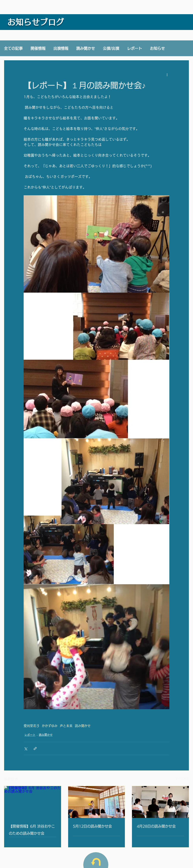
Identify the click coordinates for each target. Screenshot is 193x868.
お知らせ (157, 48)
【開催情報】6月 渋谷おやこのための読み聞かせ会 (32, 830)
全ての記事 (13, 48)
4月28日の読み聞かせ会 (156, 826)
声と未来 (66, 726)
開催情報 (38, 48)
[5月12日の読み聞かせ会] (97, 802)
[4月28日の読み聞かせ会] (160, 802)
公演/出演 (111, 48)
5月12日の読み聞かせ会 (92, 826)
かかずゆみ (50, 726)
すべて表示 (182, 779)
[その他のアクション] (167, 74)
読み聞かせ (86, 48)
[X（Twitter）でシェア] (26, 748)
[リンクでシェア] (35, 748)
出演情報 (61, 48)
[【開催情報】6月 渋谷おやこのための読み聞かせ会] (33, 802)
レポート (135, 48)
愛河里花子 (32, 726)
